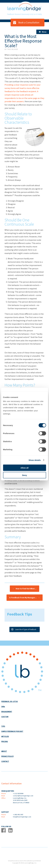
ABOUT (4, 751)
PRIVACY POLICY (7, 756)
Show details (35, 460)
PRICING (5, 741)
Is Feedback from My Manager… (25, 598)
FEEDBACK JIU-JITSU (10, 701)
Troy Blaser (12, 49)
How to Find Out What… (24, 589)
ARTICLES (5, 736)
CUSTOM (5, 717)
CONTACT (5, 761)
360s (3, 707)
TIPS (3, 726)
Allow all (24, 468)
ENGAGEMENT (7, 712)
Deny (24, 475)
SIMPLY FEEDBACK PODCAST (12, 731)
